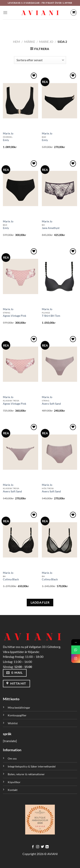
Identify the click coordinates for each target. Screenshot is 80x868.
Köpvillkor (14, 782)
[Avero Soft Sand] (59, 364)
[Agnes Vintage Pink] (21, 276)
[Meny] (5, 12)
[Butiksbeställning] (40, 60)
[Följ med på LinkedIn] (47, 847)
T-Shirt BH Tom (51, 316)
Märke (30, 42)
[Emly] (21, 101)
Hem (16, 42)
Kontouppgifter (17, 715)
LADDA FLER (40, 602)
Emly (6, 140)
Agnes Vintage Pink (15, 316)
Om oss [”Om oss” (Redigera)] (12, 758)
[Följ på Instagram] (38, 847)
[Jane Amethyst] (59, 188)
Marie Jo (46, 42)
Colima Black (11, 579)
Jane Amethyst (51, 228)
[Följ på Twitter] (42, 847)
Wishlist (13, 723)
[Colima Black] (21, 540)
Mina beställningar (19, 708)
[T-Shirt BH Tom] (59, 276)
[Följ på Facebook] (33, 847)
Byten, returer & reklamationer (26, 774)
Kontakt (13, 790)
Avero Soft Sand (51, 404)
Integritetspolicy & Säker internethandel (32, 766)
